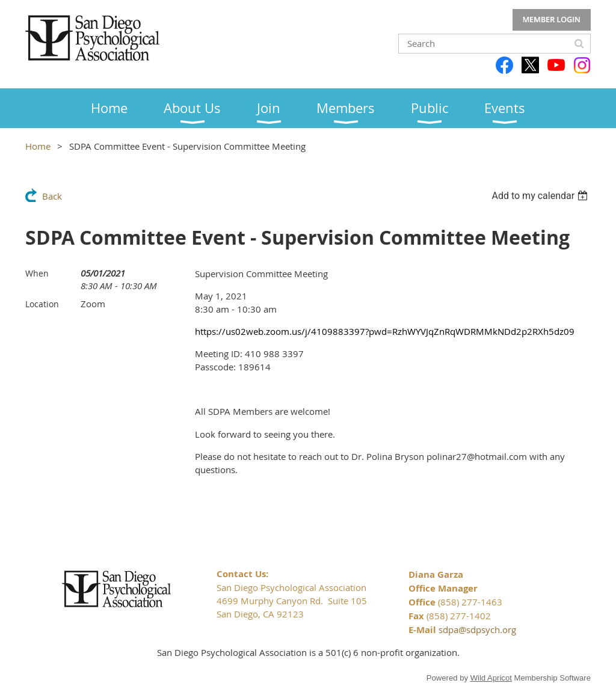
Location (42, 304)
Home (38, 146)
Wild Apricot (491, 678)
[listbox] (541, 196)
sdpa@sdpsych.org (477, 629)
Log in (552, 20)
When (37, 273)
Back (52, 196)
